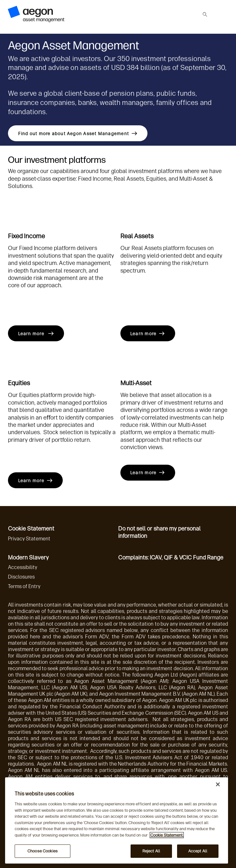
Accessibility (23, 567)
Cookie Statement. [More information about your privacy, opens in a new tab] (167, 835)
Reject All (151, 851)
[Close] (218, 784)
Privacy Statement (29, 539)
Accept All (198, 851)
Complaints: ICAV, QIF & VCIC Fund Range (171, 558)
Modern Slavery (28, 558)
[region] (117, 820)
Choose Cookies (43, 851)
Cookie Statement (31, 529)
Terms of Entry (24, 586)
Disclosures (21, 577)
